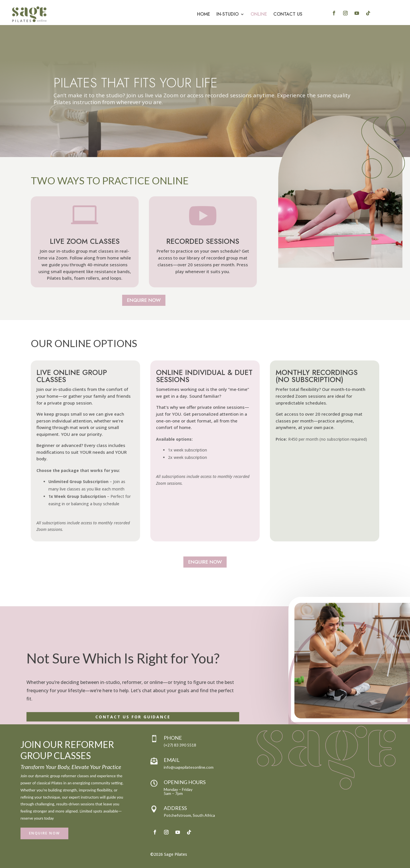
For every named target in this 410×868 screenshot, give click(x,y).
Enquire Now (144, 300)
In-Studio (227, 14)
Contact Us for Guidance (133, 717)
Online (259, 14)
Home (204, 14)
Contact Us (288, 14)
